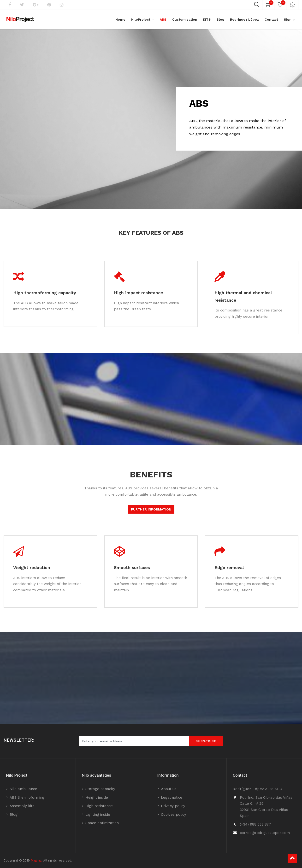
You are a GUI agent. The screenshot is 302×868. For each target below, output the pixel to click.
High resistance (99, 806)
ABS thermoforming (27, 798)
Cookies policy (174, 815)
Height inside (97, 798)
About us (169, 789)
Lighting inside (98, 815)
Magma (36, 860)
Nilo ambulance (23, 789)
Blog (14, 815)
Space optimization (102, 823)
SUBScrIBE (206, 741)
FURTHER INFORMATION (151, 509)
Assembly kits (22, 806)
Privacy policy (173, 806)
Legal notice (172, 798)
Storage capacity (100, 789)
